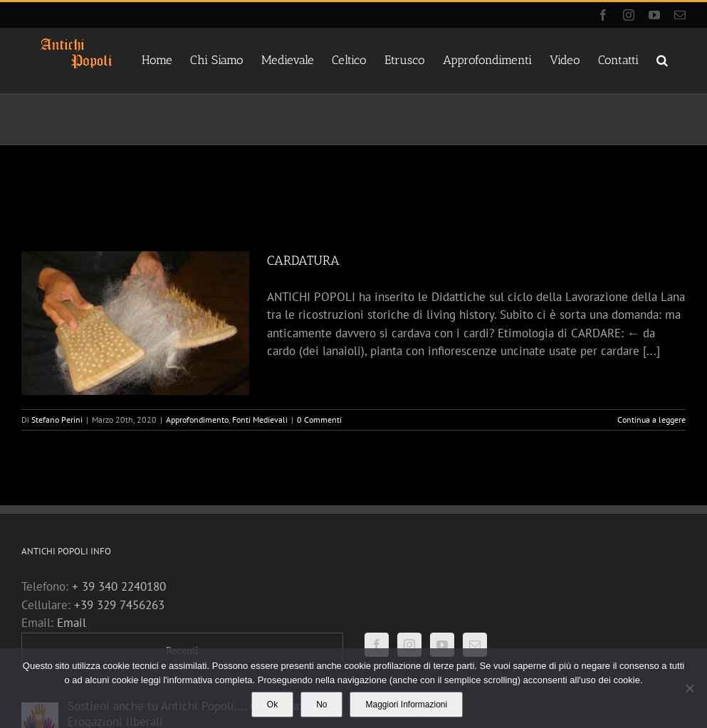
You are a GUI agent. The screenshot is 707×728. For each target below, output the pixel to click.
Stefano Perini (57, 420)
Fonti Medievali (260, 420)
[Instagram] (409, 645)
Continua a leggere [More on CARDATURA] (651, 420)
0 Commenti (319, 420)
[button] (662, 59)
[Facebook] (377, 645)
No (321, 705)
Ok (272, 705)
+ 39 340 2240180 (119, 586)
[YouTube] (442, 645)
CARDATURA (303, 260)
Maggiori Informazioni (406, 705)
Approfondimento (197, 420)
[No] (689, 688)
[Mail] (475, 645)
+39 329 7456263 (119, 605)
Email (72, 623)
